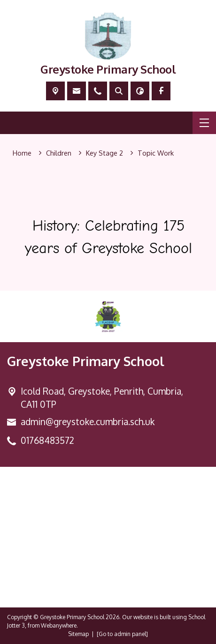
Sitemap (78, 634)
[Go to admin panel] (122, 634)
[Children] (59, 153)
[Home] (22, 153)
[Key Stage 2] (104, 153)
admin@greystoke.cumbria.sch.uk (88, 422)
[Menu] (204, 123)
